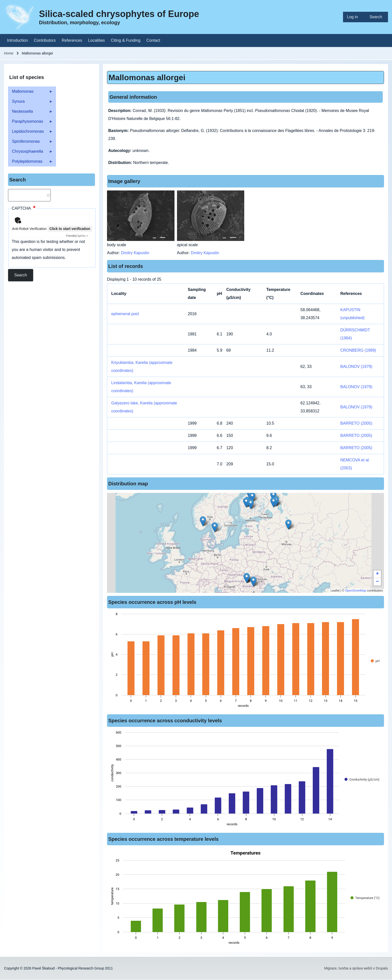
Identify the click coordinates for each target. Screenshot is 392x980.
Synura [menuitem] (30, 103)
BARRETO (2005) (356, 423)
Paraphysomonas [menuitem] (30, 123)
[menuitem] (354, 17)
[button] (288, 524)
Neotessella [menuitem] (30, 113)
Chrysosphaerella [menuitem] (30, 153)
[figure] (245, 661)
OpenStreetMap (356, 591)
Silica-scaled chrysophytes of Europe (119, 14)
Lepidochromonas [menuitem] (30, 133)
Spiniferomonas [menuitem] (30, 143)
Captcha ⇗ (77, 236)
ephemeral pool (125, 314)
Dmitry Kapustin (135, 253)
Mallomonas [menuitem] (30, 93)
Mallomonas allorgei (147, 77)
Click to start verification (70, 229)
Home (9, 53)
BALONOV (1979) (356, 367)
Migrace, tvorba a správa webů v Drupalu (356, 968)
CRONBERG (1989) (358, 350)
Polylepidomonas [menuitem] (30, 163)
